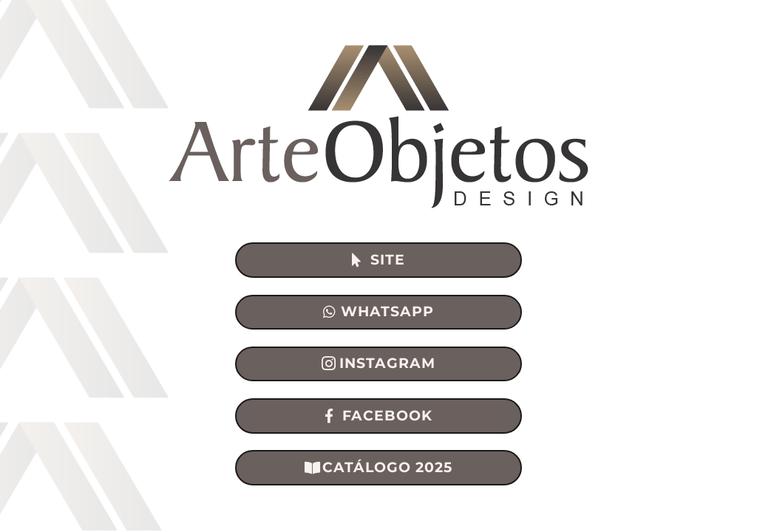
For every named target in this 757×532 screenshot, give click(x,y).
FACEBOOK (387, 416)
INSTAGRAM (387, 363)
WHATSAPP (387, 311)
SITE (388, 260)
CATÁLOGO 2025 (387, 467)
